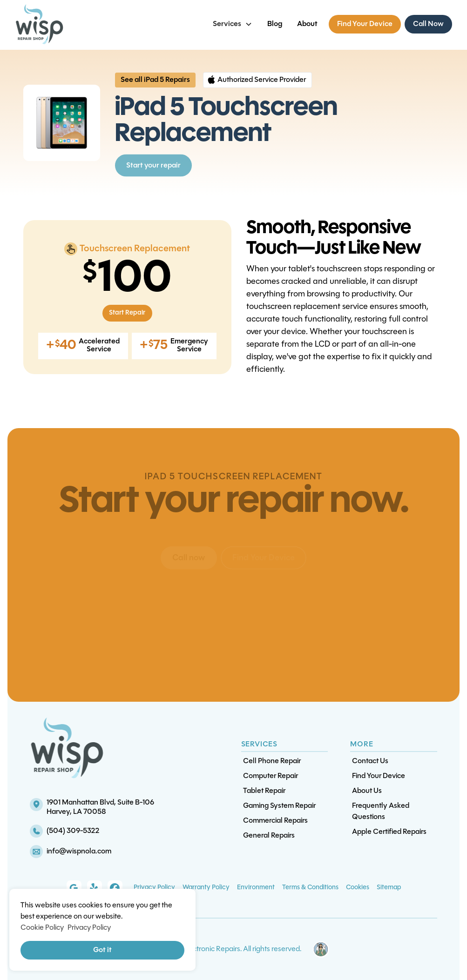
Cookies (358, 888)
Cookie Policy (42, 928)
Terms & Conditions (310, 888)
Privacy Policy (154, 888)
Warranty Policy (206, 888)
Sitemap (389, 888)
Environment (256, 888)
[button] (233, 24)
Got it (102, 950)
